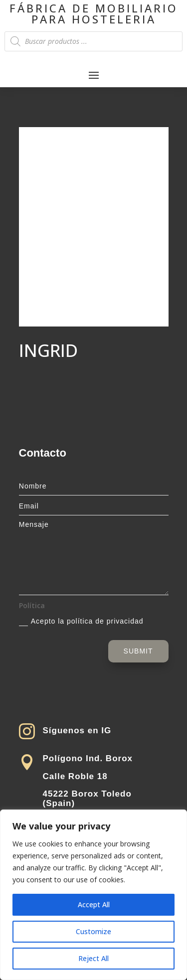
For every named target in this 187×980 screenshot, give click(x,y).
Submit (138, 651)
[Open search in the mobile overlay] (93, 41)
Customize (93, 931)
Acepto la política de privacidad (81, 622)
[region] (93, 895)
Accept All (94, 904)
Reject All (93, 958)
